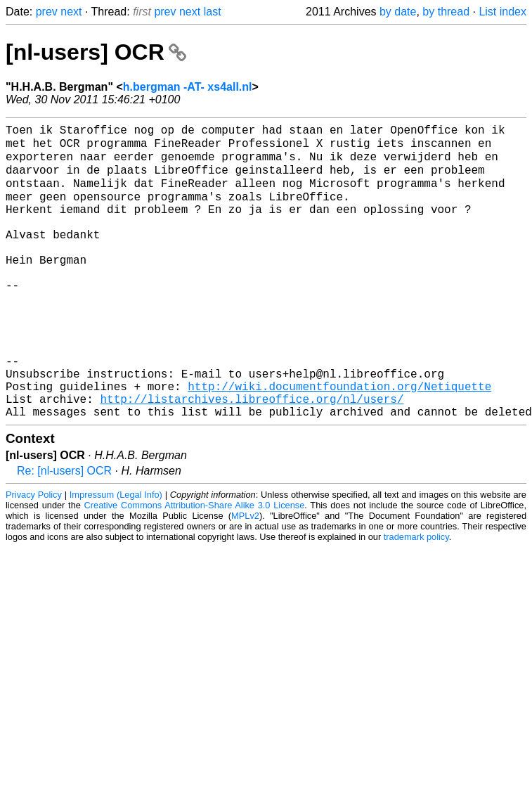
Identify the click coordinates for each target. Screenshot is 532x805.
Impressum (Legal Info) (116, 555)
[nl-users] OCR (96, 52)
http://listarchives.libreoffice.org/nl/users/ (252, 456)
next (71, 12)
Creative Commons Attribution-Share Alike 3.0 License (195, 566)
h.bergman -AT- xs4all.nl (188, 87)
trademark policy (416, 597)
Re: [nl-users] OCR (64, 531)
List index (502, 12)
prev (47, 12)
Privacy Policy (34, 555)
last (213, 12)
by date (398, 12)
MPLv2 (245, 576)
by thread (446, 12)
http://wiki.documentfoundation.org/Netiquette (339, 441)
